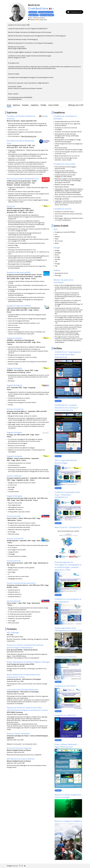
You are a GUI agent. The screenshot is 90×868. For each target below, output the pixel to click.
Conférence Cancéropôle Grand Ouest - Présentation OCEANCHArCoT (67, 495)
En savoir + (58, 401)
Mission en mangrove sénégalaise (68, 821)
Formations (12, 629)
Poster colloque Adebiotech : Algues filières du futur (66, 746)
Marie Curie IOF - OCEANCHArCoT (68, 527)
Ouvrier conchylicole (15, 409)
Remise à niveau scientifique (18, 733)
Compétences (59, 112)
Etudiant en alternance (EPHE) (19, 272)
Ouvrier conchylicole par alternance (21, 583)
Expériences (12, 112)
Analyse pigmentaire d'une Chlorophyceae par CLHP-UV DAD (68, 629)
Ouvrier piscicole (14, 516)
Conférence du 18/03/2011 (66, 715)
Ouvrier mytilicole (14, 476)
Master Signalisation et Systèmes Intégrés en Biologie (28, 662)
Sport (56, 229)
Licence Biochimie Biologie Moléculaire (23, 690)
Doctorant (11, 206)
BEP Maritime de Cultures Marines (21, 759)
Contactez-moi (76, 12)
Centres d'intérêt (61, 226)
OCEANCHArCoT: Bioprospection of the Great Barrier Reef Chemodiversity (68, 354)
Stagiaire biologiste (14, 338)
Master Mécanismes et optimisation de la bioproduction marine (23, 676)
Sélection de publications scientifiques (63, 281)
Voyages (57, 248)
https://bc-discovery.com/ (29, 136)
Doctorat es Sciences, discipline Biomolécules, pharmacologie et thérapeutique (25, 646)
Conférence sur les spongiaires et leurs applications (68, 600)
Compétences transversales (64, 164)
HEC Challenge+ (13, 632)
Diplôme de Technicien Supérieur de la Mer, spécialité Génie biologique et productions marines (27, 709)
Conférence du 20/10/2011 (66, 686)
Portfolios (58, 348)
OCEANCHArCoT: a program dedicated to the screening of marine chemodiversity (66, 408)
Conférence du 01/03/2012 (66, 657)
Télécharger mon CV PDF (76, 105)
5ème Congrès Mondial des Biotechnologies (66, 462)
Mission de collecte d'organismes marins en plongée (68, 796)
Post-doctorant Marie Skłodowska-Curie (23, 179)
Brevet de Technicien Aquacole (19, 748)
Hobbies (57, 270)
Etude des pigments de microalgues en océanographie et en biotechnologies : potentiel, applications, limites (68, 566)
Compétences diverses (62, 209)
